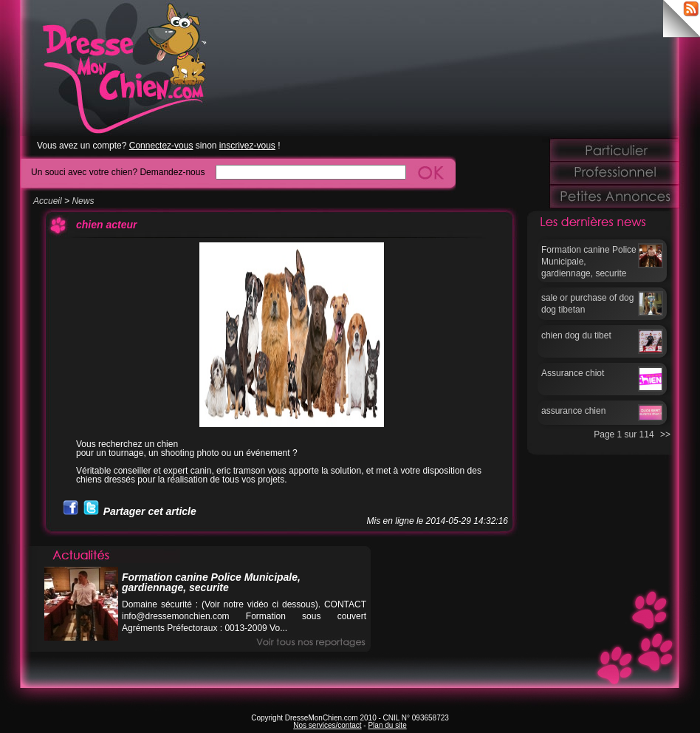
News (83, 201)
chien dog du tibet (576, 335)
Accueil (48, 201)
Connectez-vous (161, 146)
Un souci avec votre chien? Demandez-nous (118, 172)
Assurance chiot (573, 373)
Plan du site (387, 725)
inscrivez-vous (247, 146)
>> (665, 434)
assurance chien (573, 411)
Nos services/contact (327, 725)
